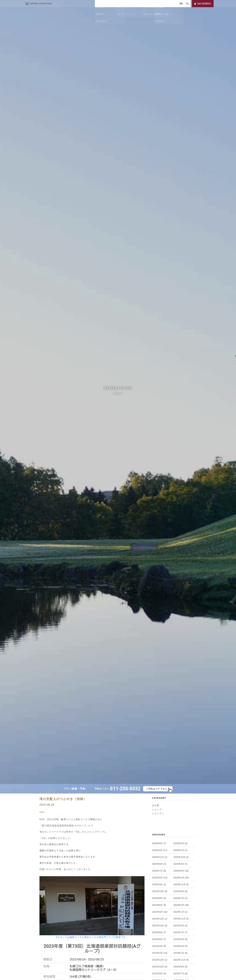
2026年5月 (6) (180, 843)
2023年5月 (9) (180, 939)
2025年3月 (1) (159, 884)
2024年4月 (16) (160, 912)
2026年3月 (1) (180, 850)
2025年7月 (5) (159, 871)
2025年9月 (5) (159, 864)
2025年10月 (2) (181, 857)
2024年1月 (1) (180, 912)
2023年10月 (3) (160, 926)
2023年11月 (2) (181, 919)
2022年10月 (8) (160, 967)
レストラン (158, 813)
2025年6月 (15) (181, 871)
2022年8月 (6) (159, 973)
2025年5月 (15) (160, 878)
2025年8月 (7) (180, 864)
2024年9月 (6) (180, 891)
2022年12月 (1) (160, 960)
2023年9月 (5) (180, 926)
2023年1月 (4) (180, 953)
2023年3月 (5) (180, 946)
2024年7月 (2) (180, 898)
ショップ (157, 809)
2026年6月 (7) (159, 843)
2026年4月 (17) (160, 850)
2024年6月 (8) (159, 905)
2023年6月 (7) (159, 939)
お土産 (156, 805)
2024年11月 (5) (181, 884)
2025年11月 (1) (160, 857)
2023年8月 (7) (159, 932)
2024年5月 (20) (181, 905)
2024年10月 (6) (160, 891)
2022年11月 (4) (181, 960)
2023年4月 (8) (159, 946)
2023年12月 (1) (160, 919)
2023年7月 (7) (180, 932)
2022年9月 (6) (180, 967)
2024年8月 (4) (159, 898)
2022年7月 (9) (180, 973)
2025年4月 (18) (181, 878)
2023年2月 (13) (160, 953)
